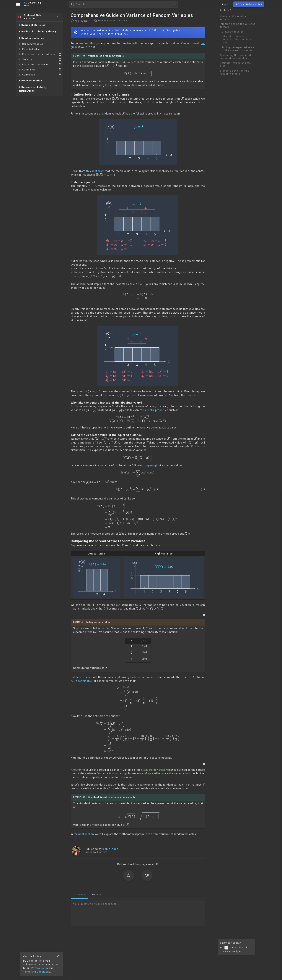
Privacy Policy (40, 968)
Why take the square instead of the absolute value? (236, 40)
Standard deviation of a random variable (235, 72)
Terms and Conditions (37, 972)
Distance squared (233, 32)
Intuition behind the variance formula (238, 25)
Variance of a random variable (233, 18)
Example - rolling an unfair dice (236, 64)
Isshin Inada (110, 849)
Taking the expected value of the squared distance (238, 49)
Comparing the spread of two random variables (236, 57)
